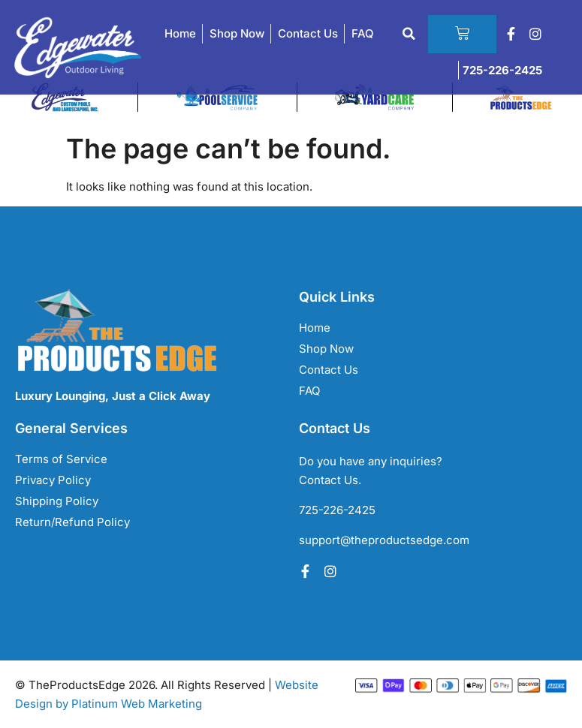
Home (180, 34)
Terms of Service (61, 459)
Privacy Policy (53, 480)
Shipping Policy (57, 501)
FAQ (363, 34)
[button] (403, 35)
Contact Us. (330, 480)
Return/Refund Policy (72, 522)
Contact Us (308, 34)
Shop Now (237, 34)
